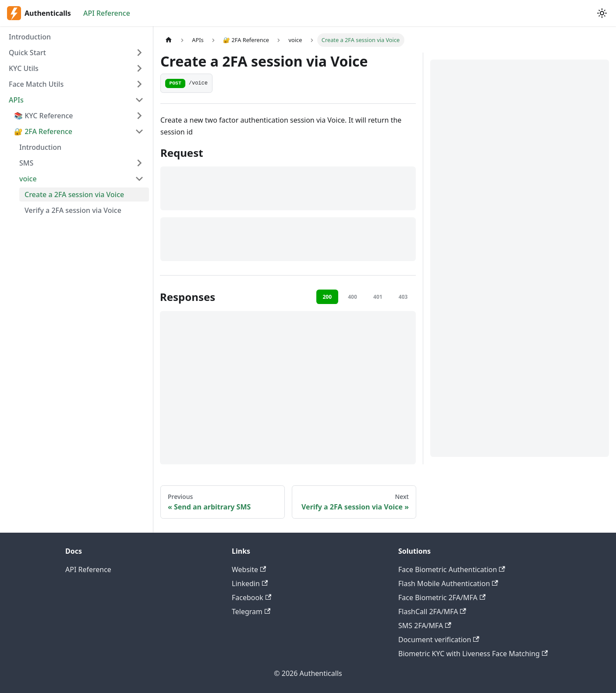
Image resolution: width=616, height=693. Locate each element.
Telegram (251, 612)
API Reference (107, 13)
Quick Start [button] (27, 53)
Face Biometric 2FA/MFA (442, 598)
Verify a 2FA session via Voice (73, 210)
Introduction (30, 37)
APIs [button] (16, 100)
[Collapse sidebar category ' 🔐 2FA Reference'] (139, 131)
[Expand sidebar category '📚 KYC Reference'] (139, 116)
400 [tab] (352, 297)
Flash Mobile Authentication (448, 583)
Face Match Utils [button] (36, 84)
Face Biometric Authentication (452, 569)
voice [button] (28, 179)
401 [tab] (378, 297)
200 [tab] (327, 297)
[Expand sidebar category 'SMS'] (139, 163)
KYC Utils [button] (24, 68)
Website (249, 569)
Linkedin (250, 583)
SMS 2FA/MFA (425, 626)
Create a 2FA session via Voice (74, 194)
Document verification (439, 640)
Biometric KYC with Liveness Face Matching (473, 654)
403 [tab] (403, 297)
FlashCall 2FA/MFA (432, 612)
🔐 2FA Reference (43, 131)
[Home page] (169, 40)
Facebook (251, 598)
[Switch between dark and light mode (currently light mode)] (602, 13)
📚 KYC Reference (44, 116)
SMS (26, 163)
